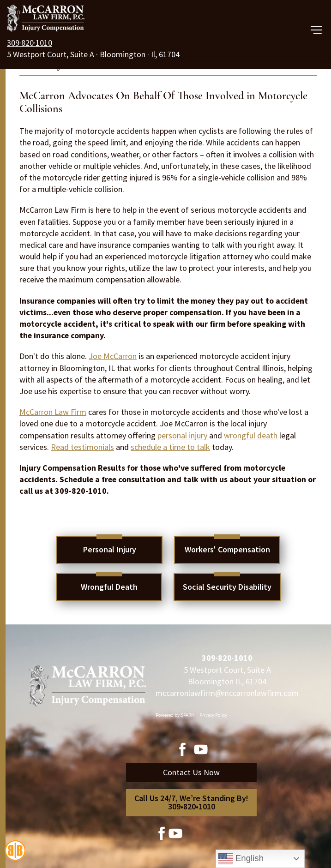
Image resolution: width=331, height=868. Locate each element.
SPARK (187, 715)
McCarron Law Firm (53, 412)
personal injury (183, 435)
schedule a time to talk (170, 447)
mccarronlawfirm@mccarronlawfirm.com (227, 693)
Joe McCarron (113, 356)
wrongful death (251, 435)
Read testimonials (82, 447)
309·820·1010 (30, 43)
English (241, 859)
